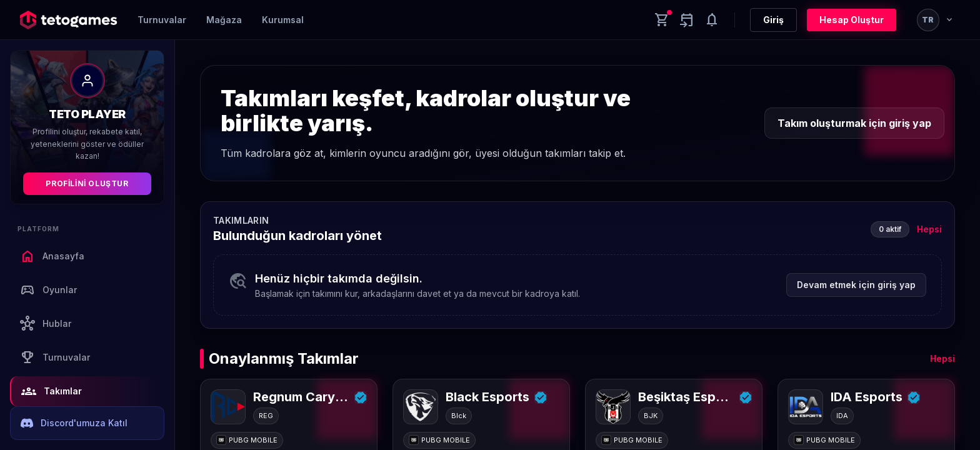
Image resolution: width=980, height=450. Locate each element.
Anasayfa (52, 256)
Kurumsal (283, 20)
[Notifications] (712, 20)
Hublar (46, 324)
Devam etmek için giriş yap (856, 285)
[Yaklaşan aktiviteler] (687, 20)
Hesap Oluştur (852, 20)
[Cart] (662, 20)
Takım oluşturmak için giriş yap (854, 123)
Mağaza (224, 20)
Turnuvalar (162, 20)
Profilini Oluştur (87, 183)
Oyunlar (48, 290)
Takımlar (52, 391)
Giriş (773, 20)
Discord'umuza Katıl (74, 423)
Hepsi (929, 229)
